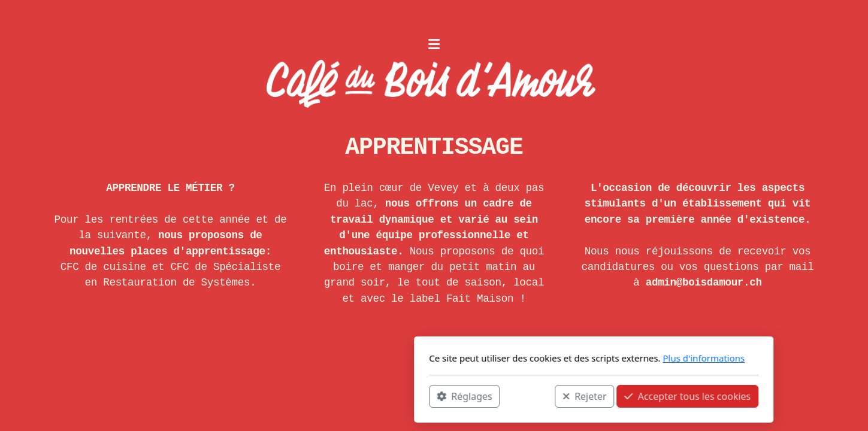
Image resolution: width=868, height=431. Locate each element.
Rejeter (425, 396)
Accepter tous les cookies (528, 396)
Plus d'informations (544, 358)
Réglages (305, 396)
